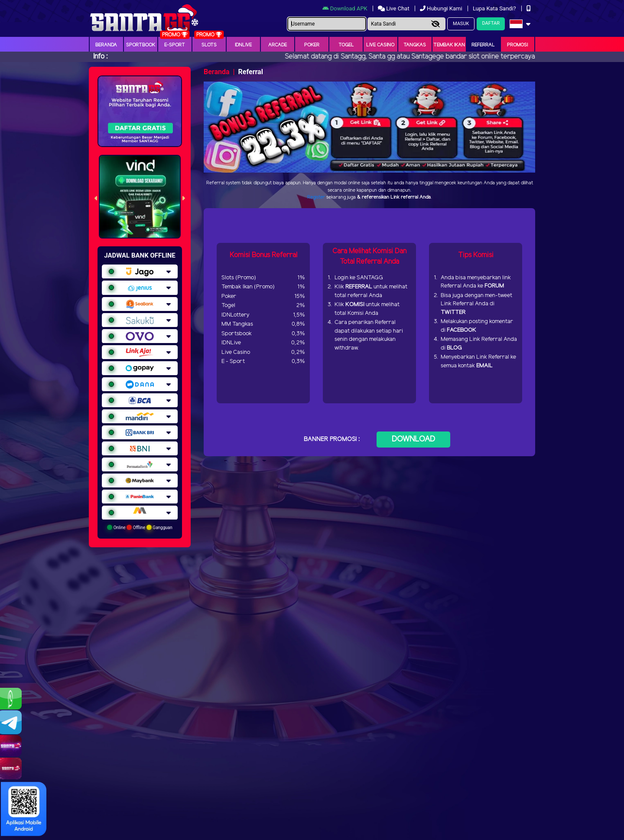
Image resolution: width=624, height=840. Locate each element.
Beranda (106, 45)
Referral (483, 45)
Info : (100, 57)
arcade (278, 45)
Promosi (517, 45)
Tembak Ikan (449, 45)
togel (346, 45)
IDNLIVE (243, 45)
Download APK (346, 8)
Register (316, 197)
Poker (312, 45)
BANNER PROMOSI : (332, 440)
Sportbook (141, 45)
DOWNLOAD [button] (413, 439)
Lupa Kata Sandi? (495, 8)
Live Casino (380, 45)
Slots (209, 45)
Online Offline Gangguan (140, 527)
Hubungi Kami (442, 8)
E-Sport (175, 45)
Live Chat (394, 8)
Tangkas (415, 45)
